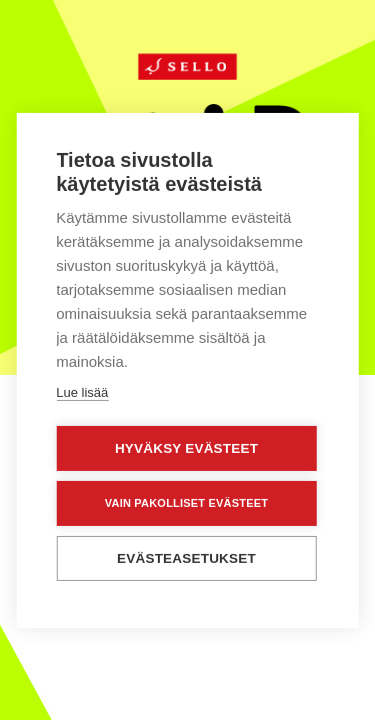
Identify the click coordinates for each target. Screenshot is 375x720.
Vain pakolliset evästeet (186, 502)
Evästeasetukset (186, 557)
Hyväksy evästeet (186, 447)
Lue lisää (82, 391)
